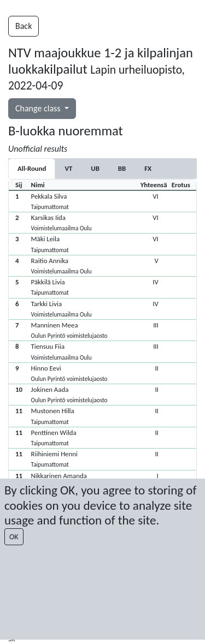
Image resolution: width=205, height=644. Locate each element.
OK (14, 537)
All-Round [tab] (32, 168)
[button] (102, 201)
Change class (39, 108)
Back (24, 26)
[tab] (68, 168)
